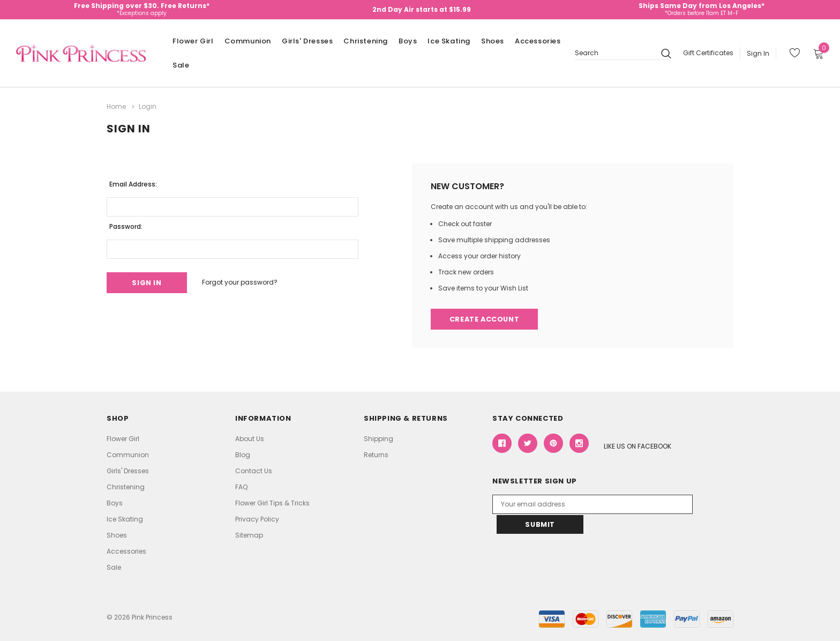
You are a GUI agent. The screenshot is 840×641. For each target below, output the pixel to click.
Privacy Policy (257, 519)
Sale (181, 65)
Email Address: (133, 184)
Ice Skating (449, 41)
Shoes (493, 41)
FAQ (241, 487)
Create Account (486, 319)
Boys (408, 41)
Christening (366, 41)
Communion (248, 41)
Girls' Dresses (307, 41)
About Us (250, 439)
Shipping (378, 439)
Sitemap (249, 535)
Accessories (538, 41)
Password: (126, 226)
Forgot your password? (242, 282)
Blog (243, 455)
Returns (376, 455)
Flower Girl (193, 41)
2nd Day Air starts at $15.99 (422, 9)
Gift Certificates (708, 53)
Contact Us (254, 471)
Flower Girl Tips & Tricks (272, 503)
